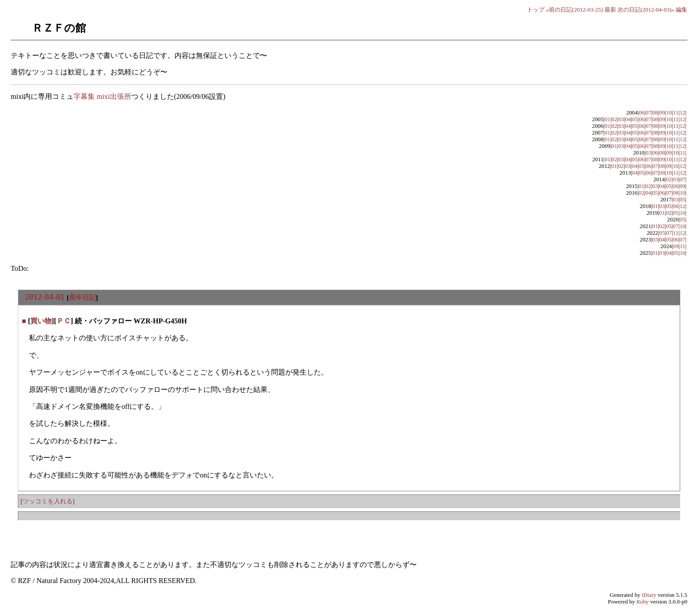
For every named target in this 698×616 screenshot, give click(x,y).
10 (669, 113)
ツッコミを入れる (48, 501)
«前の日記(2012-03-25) (575, 10)
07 (648, 113)
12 (683, 113)
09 (662, 113)
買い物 (41, 321)
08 (655, 113)
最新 (610, 10)
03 (621, 119)
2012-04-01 (45, 297)
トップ (536, 10)
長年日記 (82, 297)
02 (615, 119)
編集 (682, 10)
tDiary (649, 595)
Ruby (643, 602)
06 (642, 113)
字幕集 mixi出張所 (102, 96)
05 (635, 119)
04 (628, 119)
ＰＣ (64, 321)
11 (676, 113)
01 (607, 119)
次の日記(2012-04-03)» (646, 10)
